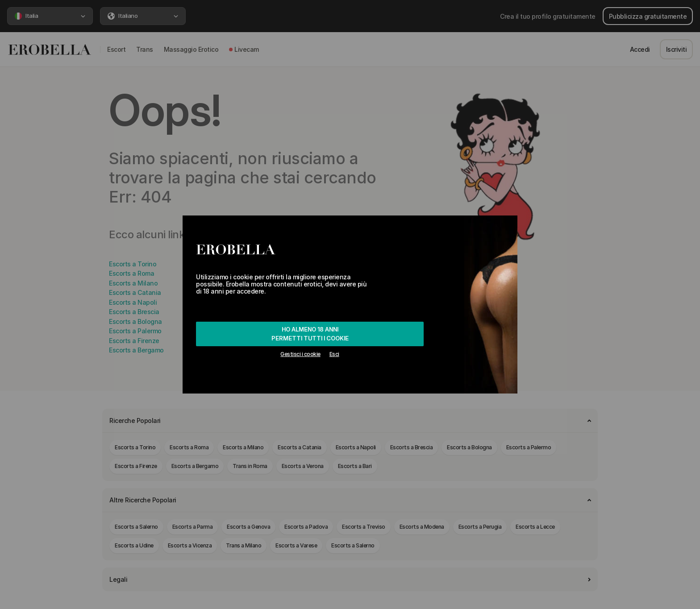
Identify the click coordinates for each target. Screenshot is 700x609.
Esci (334, 354)
